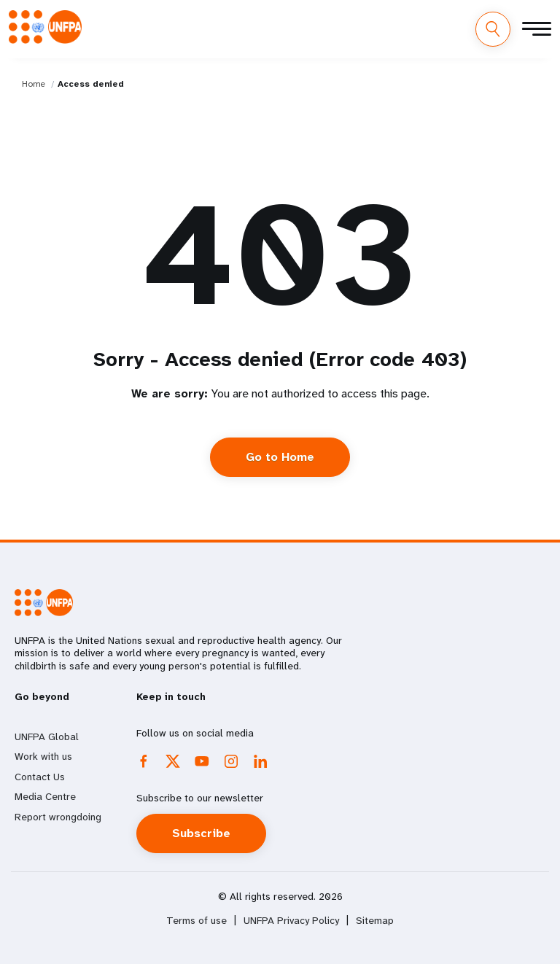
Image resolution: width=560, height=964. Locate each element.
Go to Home (280, 457)
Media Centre (45, 796)
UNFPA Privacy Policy (291, 921)
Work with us (43, 756)
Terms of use (197, 921)
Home (34, 84)
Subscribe (201, 833)
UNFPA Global (47, 736)
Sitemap (375, 921)
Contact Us (40, 777)
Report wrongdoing (58, 817)
